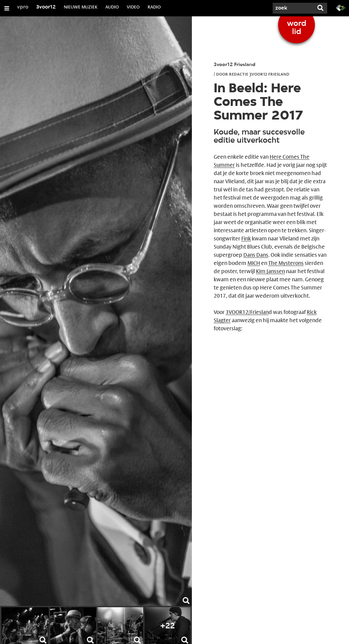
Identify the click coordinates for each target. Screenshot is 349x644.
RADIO (154, 7)
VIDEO (133, 7)
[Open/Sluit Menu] (7, 8)
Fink (246, 239)
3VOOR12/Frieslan (247, 312)
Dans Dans (256, 255)
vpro (23, 7)
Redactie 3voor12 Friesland (259, 74)
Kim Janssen (270, 271)
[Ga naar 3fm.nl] (341, 7)
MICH (254, 263)
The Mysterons (286, 263)
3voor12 (46, 7)
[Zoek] (293, 8)
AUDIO (112, 7)
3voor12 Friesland (234, 65)
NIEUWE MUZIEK (81, 7)
